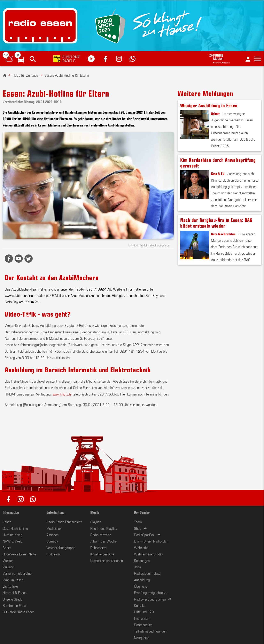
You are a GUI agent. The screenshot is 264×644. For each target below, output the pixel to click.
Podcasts (53, 554)
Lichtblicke (10, 586)
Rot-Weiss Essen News (20, 554)
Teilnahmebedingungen (150, 631)
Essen (7, 522)
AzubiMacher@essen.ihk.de (90, 295)
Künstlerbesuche (102, 554)
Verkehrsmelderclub (17, 573)
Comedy (52, 541)
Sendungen (142, 560)
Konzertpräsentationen (107, 560)
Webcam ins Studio (148, 554)
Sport (7, 547)
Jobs (137, 567)
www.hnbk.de (62, 394)
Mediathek (54, 528)
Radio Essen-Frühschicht (64, 522)
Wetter (8, 560)
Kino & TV (218, 173)
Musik (95, 512)
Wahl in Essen (13, 580)
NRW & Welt (12, 541)
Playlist (96, 522)
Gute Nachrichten (223, 234)
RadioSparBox (144, 535)
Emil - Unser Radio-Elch (151, 541)
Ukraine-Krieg (13, 535)
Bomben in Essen (15, 605)
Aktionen (52, 535)
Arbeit (215, 113)
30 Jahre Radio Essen (19, 612)
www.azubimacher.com (21, 295)
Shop (138, 528)
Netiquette (142, 637)
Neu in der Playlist (104, 528)
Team (138, 522)
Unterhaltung (55, 512)
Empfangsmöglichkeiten (151, 592)
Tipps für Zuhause (25, 75)
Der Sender (142, 512)
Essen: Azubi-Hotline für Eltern (67, 75)
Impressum (142, 618)
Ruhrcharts (98, 547)
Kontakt (139, 605)
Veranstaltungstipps (61, 547)
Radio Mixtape (101, 535)
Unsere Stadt (12, 599)
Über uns (141, 586)
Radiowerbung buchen (150, 599)
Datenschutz (143, 625)
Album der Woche (103, 541)
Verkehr (8, 567)
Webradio (141, 547)
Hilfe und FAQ (144, 612)
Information (11, 512)
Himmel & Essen (15, 592)
